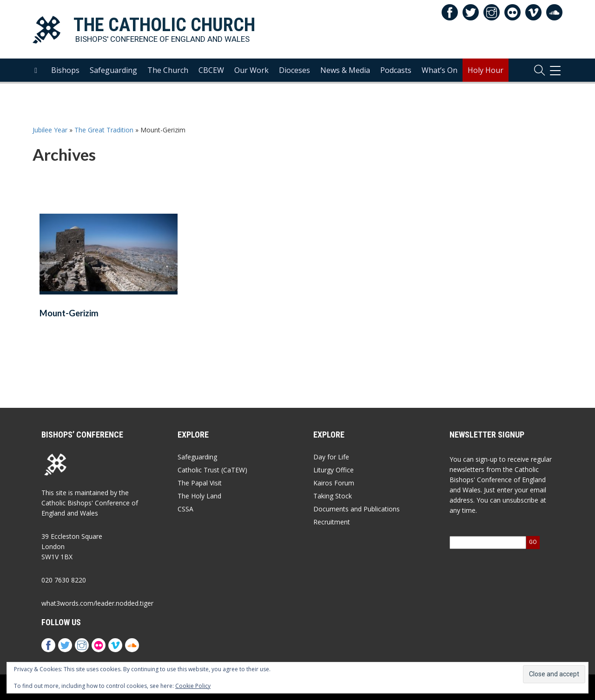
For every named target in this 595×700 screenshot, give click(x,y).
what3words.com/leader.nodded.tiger (97, 603)
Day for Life (331, 457)
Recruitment (332, 522)
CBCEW (211, 79)
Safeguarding (113, 79)
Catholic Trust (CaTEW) (212, 470)
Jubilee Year (50, 130)
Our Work (251, 79)
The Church (168, 79)
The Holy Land (199, 496)
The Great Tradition (104, 130)
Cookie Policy (193, 686)
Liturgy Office (334, 470)
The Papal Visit (200, 483)
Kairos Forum (334, 483)
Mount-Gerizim (69, 313)
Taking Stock (333, 496)
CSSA (185, 509)
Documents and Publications (357, 509)
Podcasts (396, 79)
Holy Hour (486, 79)
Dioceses (294, 79)
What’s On (440, 79)
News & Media (345, 79)
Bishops (65, 79)
